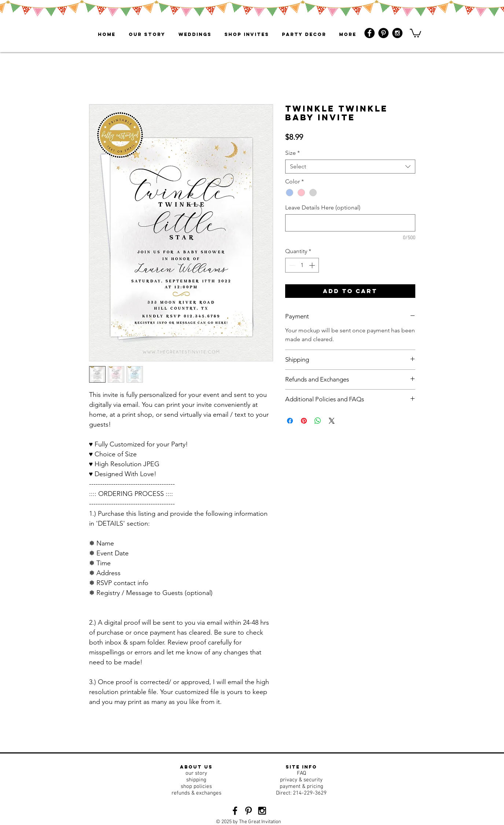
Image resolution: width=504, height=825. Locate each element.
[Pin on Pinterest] (304, 421)
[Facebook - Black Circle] (369, 33)
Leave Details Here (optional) (323, 207)
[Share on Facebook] (290, 421)
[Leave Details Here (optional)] (350, 223)
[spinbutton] (302, 265)
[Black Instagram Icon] (262, 811)
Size (293, 153)
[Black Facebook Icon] (235, 811)
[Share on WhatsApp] (318, 421)
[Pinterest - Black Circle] (383, 33)
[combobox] (350, 167)
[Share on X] (332, 421)
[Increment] (313, 265)
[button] (415, 33)
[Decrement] (291, 265)
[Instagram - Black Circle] (397, 33)
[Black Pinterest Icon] (249, 811)
